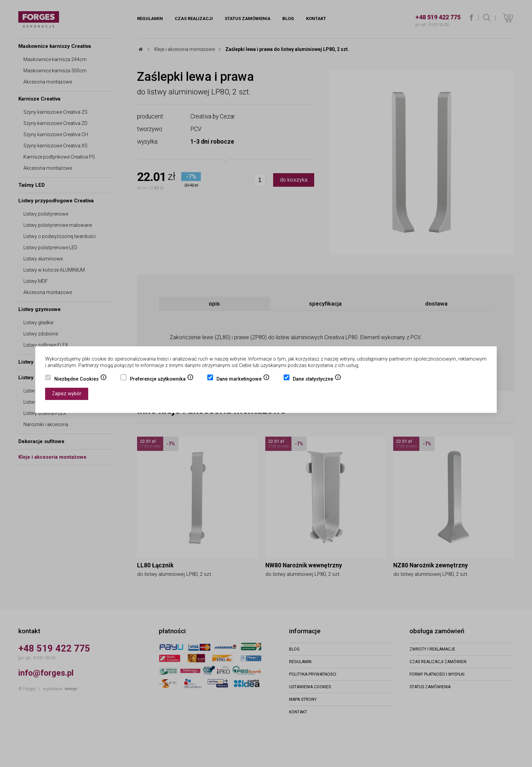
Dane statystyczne (317, 380)
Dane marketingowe (243, 380)
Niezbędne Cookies (81, 380)
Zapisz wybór (67, 394)
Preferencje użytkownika (162, 380)
